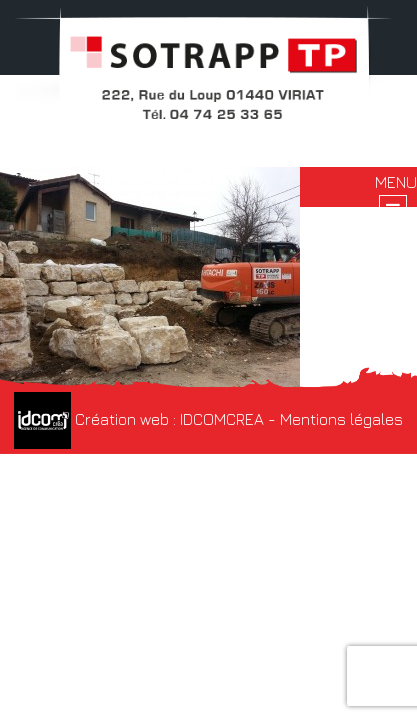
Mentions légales (341, 419)
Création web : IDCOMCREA (139, 419)
